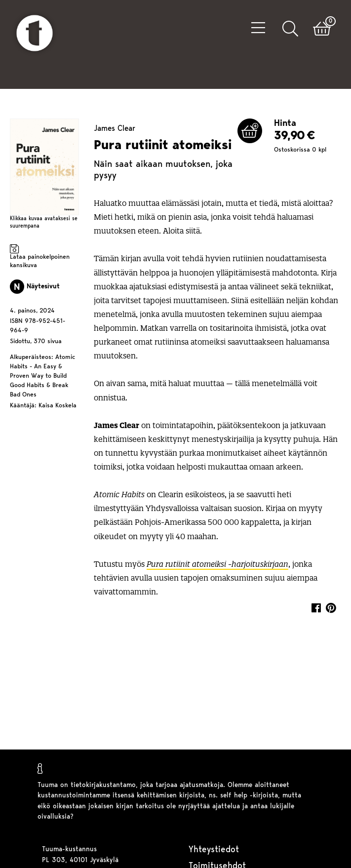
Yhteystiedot (214, 850)
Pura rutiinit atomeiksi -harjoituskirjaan (217, 564)
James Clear (115, 129)
